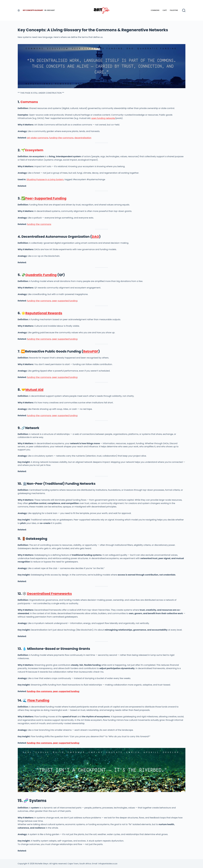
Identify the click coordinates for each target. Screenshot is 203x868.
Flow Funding (38, 700)
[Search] (184, 10)
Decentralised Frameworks (49, 594)
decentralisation (83, 138)
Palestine (174, 10)
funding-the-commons (61, 138)
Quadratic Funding (41, 275)
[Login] (19, 10)
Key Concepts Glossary (33, 10)
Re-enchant (50, 10)
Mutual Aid (34, 390)
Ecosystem (34, 150)
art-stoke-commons (38, 138)
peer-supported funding (65, 301)
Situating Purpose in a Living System (45, 179)
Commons (155, 10)
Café (165, 10)
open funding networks (103, 118)
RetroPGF (91, 351)
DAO (95, 237)
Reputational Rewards (44, 313)
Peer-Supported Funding (46, 198)
